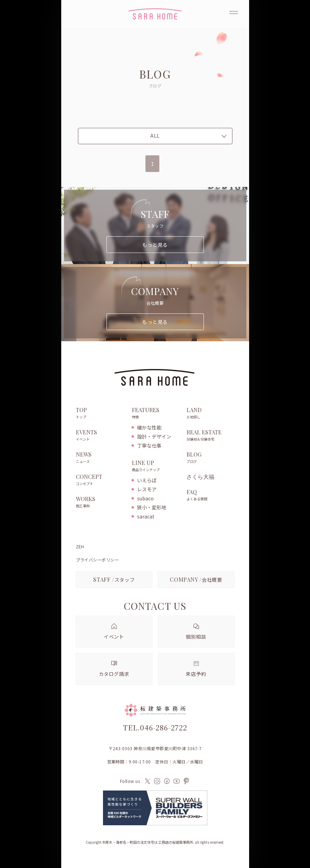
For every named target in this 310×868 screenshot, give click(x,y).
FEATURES (156, 413)
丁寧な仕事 (149, 445)
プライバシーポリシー (98, 560)
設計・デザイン (154, 436)
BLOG (210, 458)
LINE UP (156, 466)
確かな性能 (149, 427)
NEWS (100, 458)
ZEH (80, 547)
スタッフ (114, 579)
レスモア (147, 489)
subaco (145, 498)
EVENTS (100, 436)
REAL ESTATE (210, 436)
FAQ (210, 496)
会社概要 (196, 579)
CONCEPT (100, 480)
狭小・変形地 (152, 507)
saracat (146, 516)
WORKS (100, 502)
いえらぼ (147, 480)
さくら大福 (200, 477)
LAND (210, 413)
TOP (100, 413)
